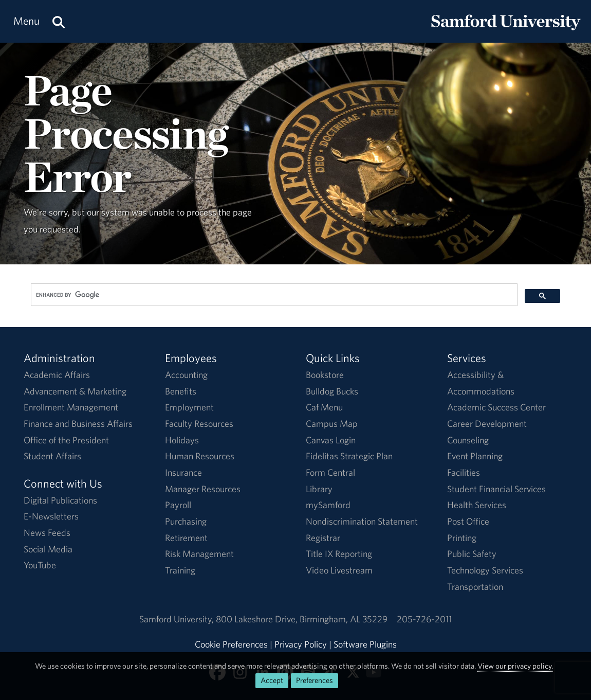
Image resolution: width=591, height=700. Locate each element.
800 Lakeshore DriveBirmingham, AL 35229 (302, 619)
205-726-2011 (424, 619)
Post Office (468, 521)
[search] (273, 295)
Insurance (183, 472)
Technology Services (485, 570)
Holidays (182, 440)
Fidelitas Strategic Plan (349, 456)
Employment (189, 407)
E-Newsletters (51, 516)
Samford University (178, 619)
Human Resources (200, 456)
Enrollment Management (71, 407)
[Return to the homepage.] (506, 31)
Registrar (323, 538)
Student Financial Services (496, 489)
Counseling (468, 440)
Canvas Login (331, 440)
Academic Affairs (57, 375)
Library (319, 489)
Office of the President (66, 440)
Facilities (464, 472)
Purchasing (186, 521)
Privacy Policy (301, 644)
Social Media (48, 549)
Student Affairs (52, 456)
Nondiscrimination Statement (362, 521)
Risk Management (199, 554)
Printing (462, 538)
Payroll (178, 505)
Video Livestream (339, 570)
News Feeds (47, 533)
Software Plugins (365, 644)
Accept (272, 680)
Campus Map (332, 424)
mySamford (328, 505)
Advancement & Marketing (75, 391)
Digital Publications (60, 500)
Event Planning (475, 456)
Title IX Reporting (339, 554)
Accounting (186, 375)
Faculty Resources (199, 424)
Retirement (186, 538)
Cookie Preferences (231, 644)
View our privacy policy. (515, 666)
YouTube (40, 565)
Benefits (181, 391)
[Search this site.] (59, 21)
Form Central (330, 472)
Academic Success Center (496, 407)
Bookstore (325, 375)
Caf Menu (324, 407)
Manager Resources (203, 489)
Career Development (487, 424)
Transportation (475, 587)
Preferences (315, 680)
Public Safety (472, 554)
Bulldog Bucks (332, 391)
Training (180, 570)
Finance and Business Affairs (78, 424)
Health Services (477, 505)
